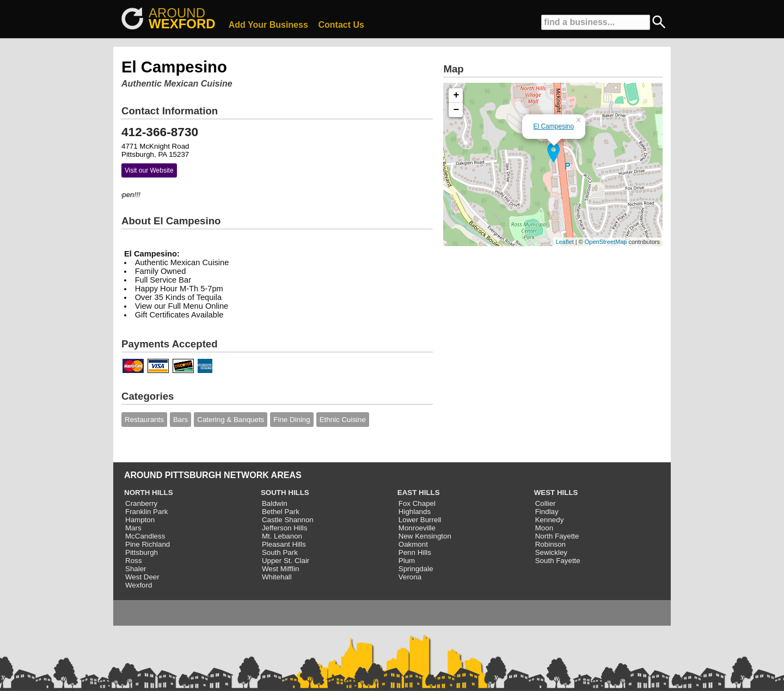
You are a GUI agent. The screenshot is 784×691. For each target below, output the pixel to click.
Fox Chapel (417, 503)
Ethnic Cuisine (343, 420)
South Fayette (558, 561)
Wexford (139, 585)
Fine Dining (292, 420)
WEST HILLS (556, 493)
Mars (133, 528)
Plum (407, 561)
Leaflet (565, 242)
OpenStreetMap (606, 242)
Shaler (136, 569)
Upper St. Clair (286, 561)
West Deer (142, 577)
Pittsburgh (142, 552)
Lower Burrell (420, 520)
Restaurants (144, 420)
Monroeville (417, 528)
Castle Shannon (288, 520)
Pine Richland (148, 544)
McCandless (145, 536)
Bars (180, 420)
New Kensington (425, 536)
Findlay (547, 512)
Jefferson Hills (284, 528)
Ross (133, 561)
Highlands (415, 512)
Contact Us (341, 25)
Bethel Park (281, 512)
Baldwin (275, 503)
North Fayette (557, 536)
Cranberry (141, 503)
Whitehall (277, 577)
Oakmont (413, 544)
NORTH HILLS (149, 493)
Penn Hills (415, 552)
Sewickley (551, 552)
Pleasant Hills (284, 544)
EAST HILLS (419, 493)
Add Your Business (268, 25)
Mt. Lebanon (282, 536)
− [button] (457, 110)
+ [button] (457, 95)
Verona (410, 577)
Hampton (140, 520)
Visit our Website (149, 170)
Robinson (550, 544)
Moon (544, 528)
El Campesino (553, 126)
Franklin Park (147, 512)
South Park (280, 552)
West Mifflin (280, 569)
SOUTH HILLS (285, 493)
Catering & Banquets (231, 420)
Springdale (416, 569)
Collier (546, 503)
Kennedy (550, 520)
